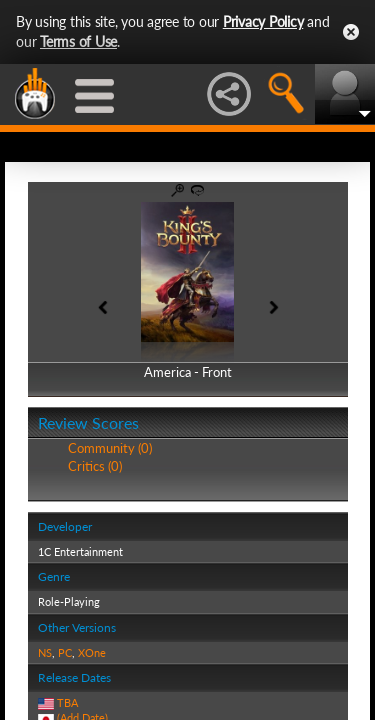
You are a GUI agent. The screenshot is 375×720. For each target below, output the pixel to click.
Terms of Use (78, 41)
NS (45, 652)
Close (351, 32)
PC (65, 652)
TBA (67, 702)
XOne (92, 652)
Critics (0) (95, 466)
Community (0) (110, 448)
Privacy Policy (263, 21)
